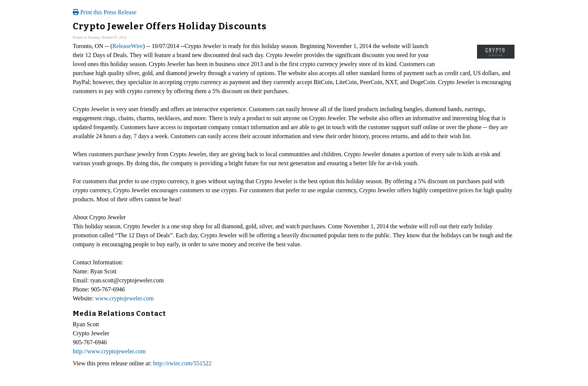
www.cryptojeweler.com (124, 298)
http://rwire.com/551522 (182, 363)
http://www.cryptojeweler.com (109, 351)
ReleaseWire (128, 46)
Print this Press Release (105, 12)
